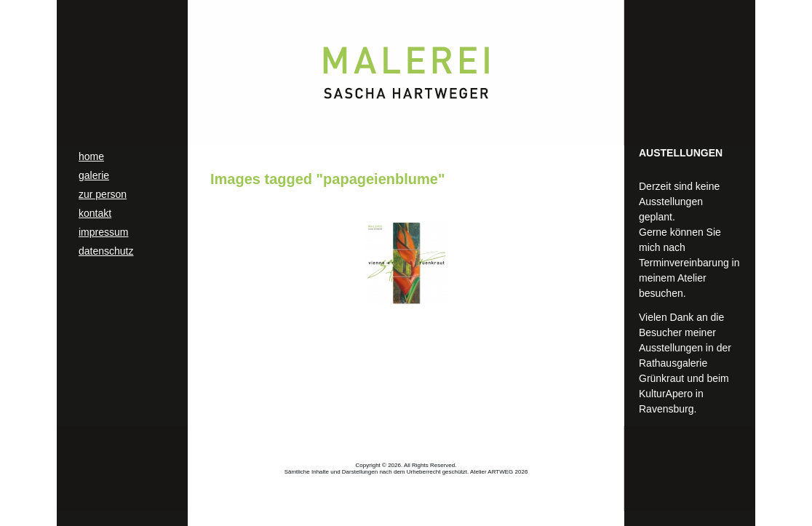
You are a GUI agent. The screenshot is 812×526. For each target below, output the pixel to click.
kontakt (95, 213)
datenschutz (106, 251)
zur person (103, 194)
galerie (94, 175)
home (91, 156)
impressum (103, 232)
